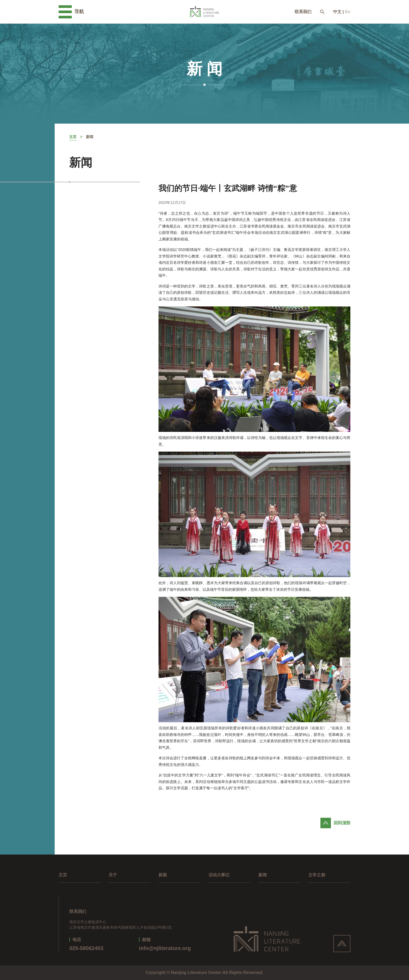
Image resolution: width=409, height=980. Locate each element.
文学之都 (317, 875)
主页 (73, 137)
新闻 (90, 137)
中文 (337, 12)
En (348, 12)
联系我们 (303, 12)
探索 (163, 875)
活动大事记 (219, 875)
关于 (113, 875)
